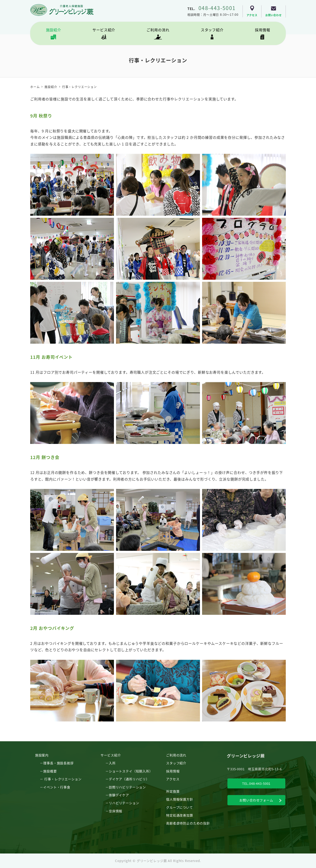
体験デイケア (119, 795)
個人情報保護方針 (180, 799)
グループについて (180, 807)
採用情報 (173, 771)
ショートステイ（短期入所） (131, 771)
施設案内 (42, 755)
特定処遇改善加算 (180, 815)
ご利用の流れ (176, 755)
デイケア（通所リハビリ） (129, 779)
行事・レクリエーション (63, 779)
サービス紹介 (111, 755)
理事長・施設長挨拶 (58, 763)
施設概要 (50, 771)
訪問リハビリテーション (127, 787)
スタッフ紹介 (176, 763)
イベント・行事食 (57, 787)
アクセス (173, 779)
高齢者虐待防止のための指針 (188, 823)
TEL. (212, 9)
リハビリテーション (124, 803)
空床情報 (116, 811)
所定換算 (173, 791)
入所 (112, 763)
